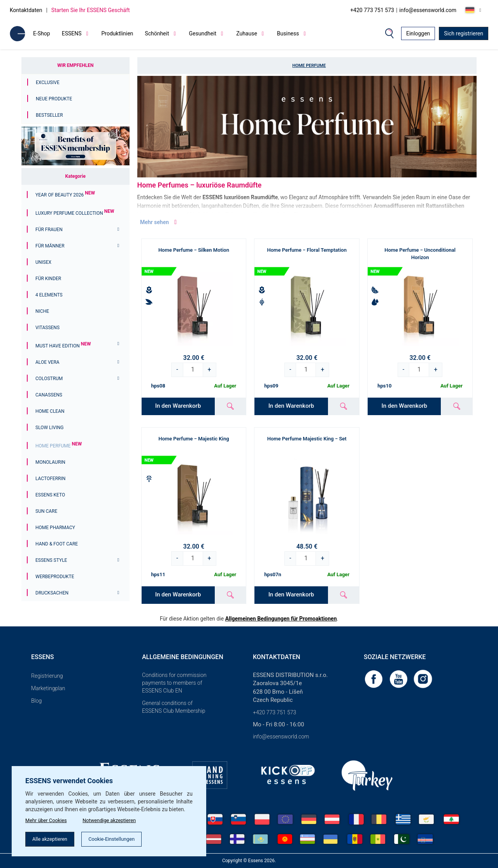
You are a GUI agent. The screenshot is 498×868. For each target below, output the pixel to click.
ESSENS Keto (50, 495)
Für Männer (50, 246)
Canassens (49, 395)
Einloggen (418, 33)
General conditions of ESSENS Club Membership (174, 707)
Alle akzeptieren (53, 838)
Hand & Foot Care (57, 544)
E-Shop (42, 33)
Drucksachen (52, 593)
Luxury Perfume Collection (75, 213)
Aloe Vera (47, 362)
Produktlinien (117, 33)
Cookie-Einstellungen (121, 838)
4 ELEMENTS (49, 295)
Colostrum (49, 379)
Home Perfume (59, 446)
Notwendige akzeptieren (117, 819)
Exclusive (48, 82)
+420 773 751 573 (372, 10)
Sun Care (46, 511)
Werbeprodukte (55, 577)
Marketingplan (48, 688)
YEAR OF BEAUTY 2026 (65, 195)
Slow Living (49, 428)
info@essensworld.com (428, 10)
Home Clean (50, 411)
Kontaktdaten (26, 10)
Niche (42, 311)
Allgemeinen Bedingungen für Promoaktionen (281, 619)
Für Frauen (49, 230)
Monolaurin (50, 462)
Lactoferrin (50, 479)
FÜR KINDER (48, 279)
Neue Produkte (54, 99)
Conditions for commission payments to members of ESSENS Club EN (174, 683)
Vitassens (47, 328)
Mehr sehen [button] (159, 222)
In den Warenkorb (178, 406)
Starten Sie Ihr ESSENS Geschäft (91, 10)
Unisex (43, 262)
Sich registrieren (464, 33)
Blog (36, 701)
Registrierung (47, 676)
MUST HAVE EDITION (63, 346)
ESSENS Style (51, 560)
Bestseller (49, 115)
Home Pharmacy (55, 528)
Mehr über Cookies (48, 819)
